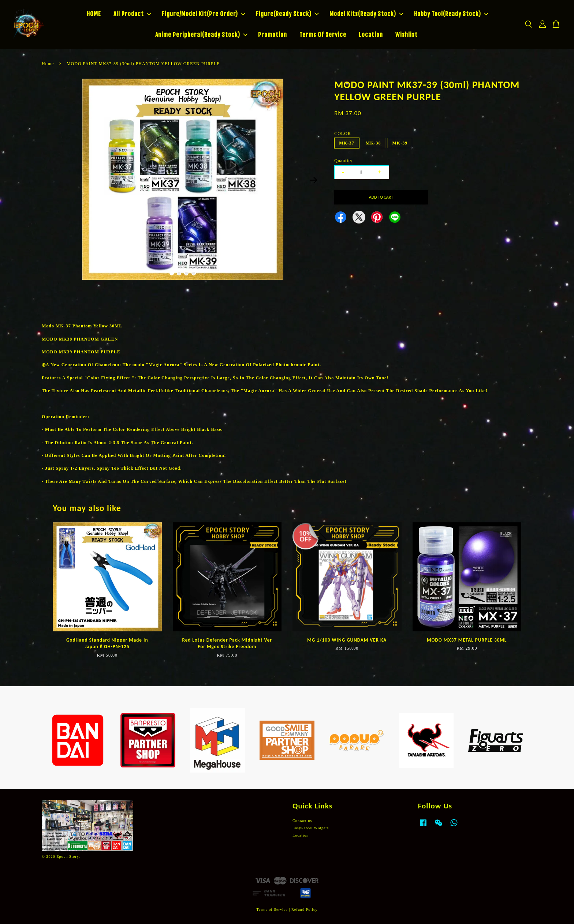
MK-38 (373, 143)
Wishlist (407, 35)
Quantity (343, 161)
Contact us (302, 821)
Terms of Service (272, 910)
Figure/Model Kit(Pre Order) (204, 14)
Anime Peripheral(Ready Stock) (201, 35)
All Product (132, 14)
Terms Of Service (323, 35)
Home (48, 64)
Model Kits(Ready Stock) (366, 14)
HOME (94, 14)
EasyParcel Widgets (311, 828)
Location (371, 35)
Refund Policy (305, 910)
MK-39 (400, 143)
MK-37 (347, 143)
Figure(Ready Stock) (287, 14)
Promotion (273, 35)
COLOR (343, 134)
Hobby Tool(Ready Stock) (451, 14)
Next (313, 180)
